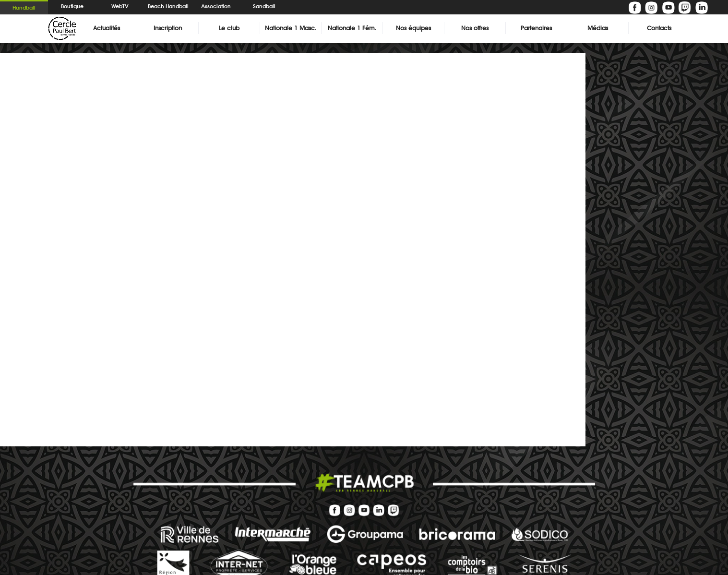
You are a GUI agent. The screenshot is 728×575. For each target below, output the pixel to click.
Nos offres (475, 28)
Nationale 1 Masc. (291, 28)
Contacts (659, 28)
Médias (598, 28)
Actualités (107, 28)
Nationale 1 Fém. (352, 28)
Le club (229, 28)
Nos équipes (413, 28)
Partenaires (536, 28)
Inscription (168, 28)
